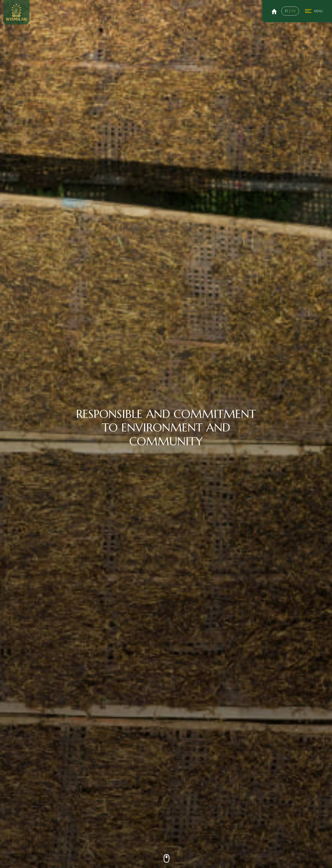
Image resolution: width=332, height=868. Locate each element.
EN (294, 11)
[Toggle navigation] (308, 11)
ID (287, 11)
